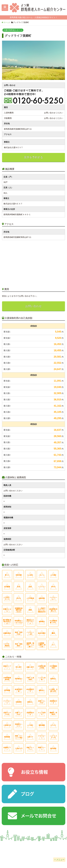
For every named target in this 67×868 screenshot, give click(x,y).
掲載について (50, 846)
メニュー (60, 860)
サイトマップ (50, 853)
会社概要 (17, 846)
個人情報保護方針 (17, 853)
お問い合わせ (33, 306)
